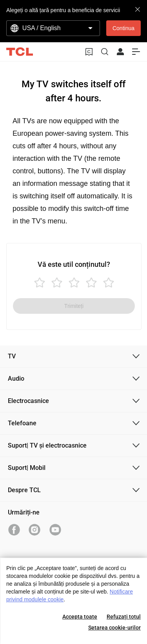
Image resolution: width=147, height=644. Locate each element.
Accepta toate (80, 617)
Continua (123, 28)
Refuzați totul (124, 617)
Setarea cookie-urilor (114, 628)
